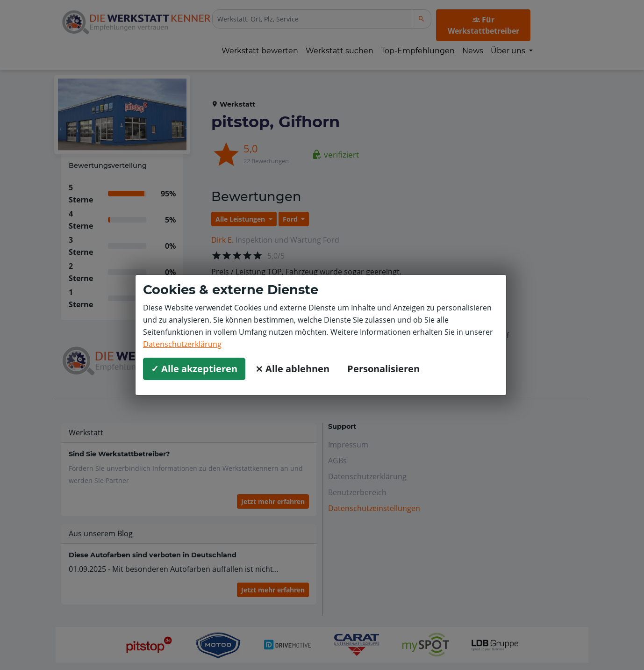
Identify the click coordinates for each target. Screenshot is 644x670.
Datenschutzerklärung (182, 344)
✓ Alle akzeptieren (194, 369)
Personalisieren (383, 369)
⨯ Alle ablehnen (292, 369)
